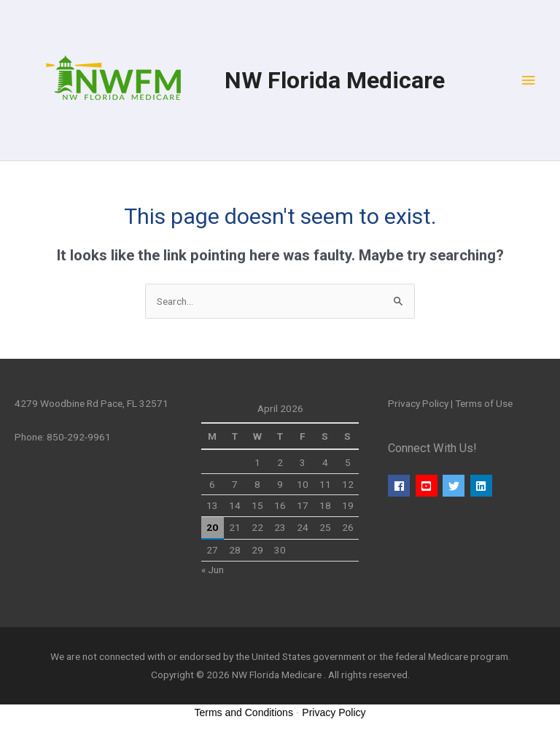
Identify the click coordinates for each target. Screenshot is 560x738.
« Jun (213, 570)
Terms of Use (484, 403)
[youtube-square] (428, 486)
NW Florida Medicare (335, 80)
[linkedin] (483, 486)
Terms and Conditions (244, 712)
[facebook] (401, 486)
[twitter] (455, 486)
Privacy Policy (418, 403)
